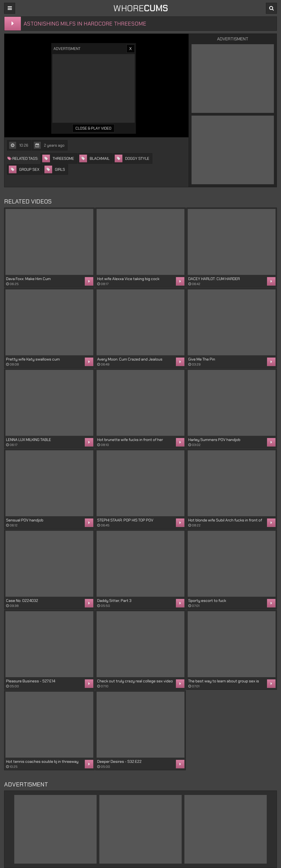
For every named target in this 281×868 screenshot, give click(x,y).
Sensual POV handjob (25, 520)
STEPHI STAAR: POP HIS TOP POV (125, 520)
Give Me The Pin (202, 359)
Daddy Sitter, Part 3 (114, 601)
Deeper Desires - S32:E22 (119, 761)
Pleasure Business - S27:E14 (31, 681)
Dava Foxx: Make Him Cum (28, 279)
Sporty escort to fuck (207, 601)
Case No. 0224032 (22, 601)
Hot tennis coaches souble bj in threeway (42, 761)
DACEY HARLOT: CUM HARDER (214, 279)
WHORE (140, 8)
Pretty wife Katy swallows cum (33, 359)
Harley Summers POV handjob (214, 440)
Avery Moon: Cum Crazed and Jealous (130, 359)
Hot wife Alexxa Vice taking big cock (128, 279)
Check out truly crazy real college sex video (135, 681)
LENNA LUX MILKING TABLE (29, 440)
